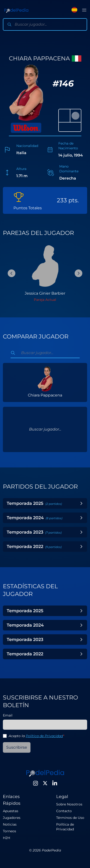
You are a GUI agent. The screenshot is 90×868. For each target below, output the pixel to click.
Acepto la (36, 736)
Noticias (10, 824)
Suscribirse (17, 747)
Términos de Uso (70, 818)
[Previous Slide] (12, 273)
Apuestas (11, 811)
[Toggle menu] (84, 10)
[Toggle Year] (81, 503)
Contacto (64, 811)
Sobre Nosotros (69, 804)
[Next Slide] (78, 273)
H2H (6, 838)
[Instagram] (36, 783)
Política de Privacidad (44, 736)
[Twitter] (45, 783)
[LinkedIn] (55, 783)
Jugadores (12, 818)
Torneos (9, 831)
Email (8, 715)
